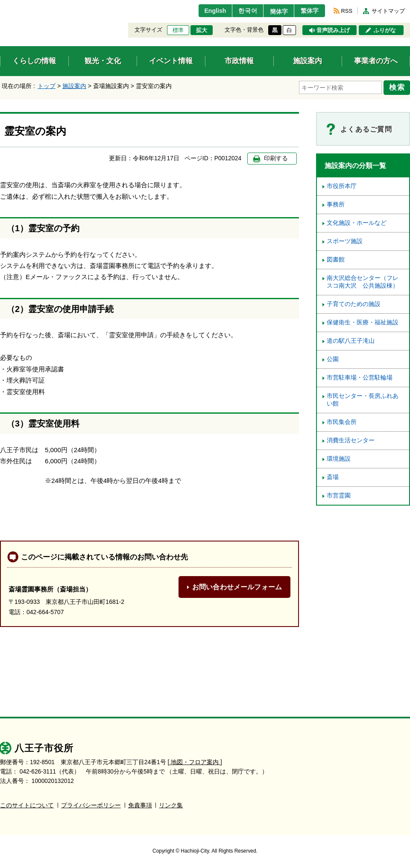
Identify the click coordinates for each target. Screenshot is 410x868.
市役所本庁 (342, 185)
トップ (47, 86)
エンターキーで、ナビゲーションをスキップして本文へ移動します (0, 5)
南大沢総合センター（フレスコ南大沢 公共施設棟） (363, 281)
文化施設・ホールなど (357, 222)
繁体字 (308, 11)
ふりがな (385, 30)
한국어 (241, 11)
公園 (333, 358)
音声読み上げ (333, 30)
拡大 (202, 30)
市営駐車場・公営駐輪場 (360, 376)
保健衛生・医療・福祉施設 (363, 321)
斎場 (333, 476)
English (206, 11)
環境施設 (339, 458)
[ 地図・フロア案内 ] (195, 761)
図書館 (336, 258)
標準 (178, 30)
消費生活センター (351, 439)
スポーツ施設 (345, 240)
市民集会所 (342, 421)
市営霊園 (339, 494)
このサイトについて (27, 804)
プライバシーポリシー (91, 804)
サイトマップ (388, 11)
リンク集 (171, 804)
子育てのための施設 (354, 303)
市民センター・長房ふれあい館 (363, 399)
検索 (398, 87)
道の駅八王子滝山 (351, 340)
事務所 (336, 203)
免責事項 (140, 804)
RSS (347, 11)
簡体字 (275, 12)
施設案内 (74, 86)
